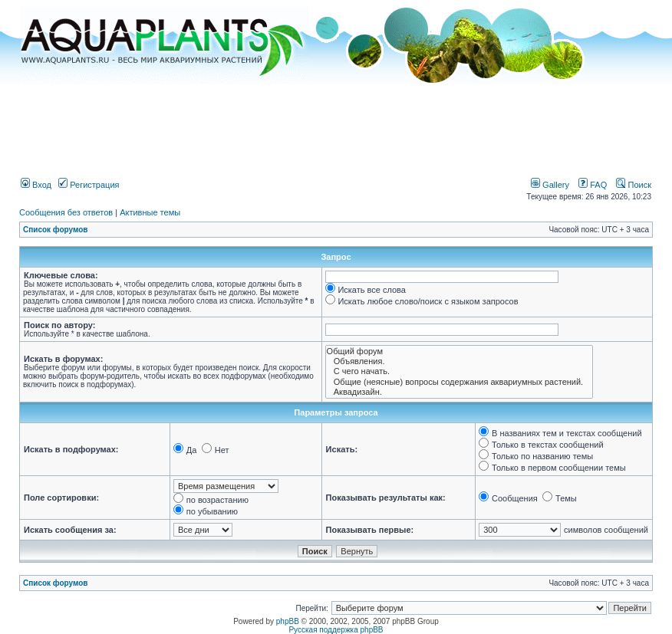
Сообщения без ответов (66, 212)
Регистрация (89, 185)
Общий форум (460, 351)
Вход (36, 185)
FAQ (593, 185)
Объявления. (460, 361)
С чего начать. (460, 371)
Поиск (634, 185)
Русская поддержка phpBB (336, 630)
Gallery (550, 185)
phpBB (288, 621)
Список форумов (56, 230)
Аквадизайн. (460, 392)
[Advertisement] (336, 125)
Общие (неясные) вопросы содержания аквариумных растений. (460, 382)
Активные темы (150, 212)
